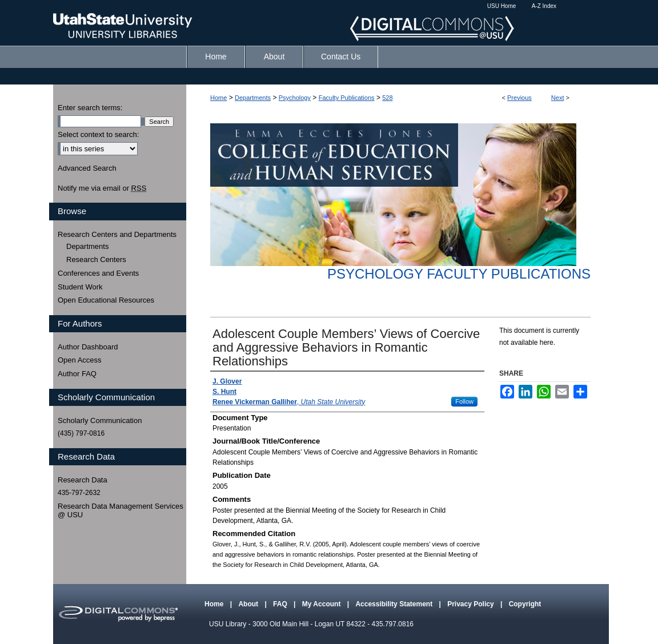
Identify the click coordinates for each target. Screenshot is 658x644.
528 (387, 98)
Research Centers (96, 259)
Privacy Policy (472, 604)
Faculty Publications (347, 98)
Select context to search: (98, 134)
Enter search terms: (90, 108)
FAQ (281, 604)
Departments (253, 98)
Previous (519, 98)
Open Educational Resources (106, 300)
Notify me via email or (102, 188)
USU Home (502, 6)
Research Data (83, 480)
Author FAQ (77, 374)
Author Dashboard (88, 347)
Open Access (80, 360)
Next (558, 98)
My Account (322, 604)
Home (218, 98)
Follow (464, 401)
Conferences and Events (98, 273)
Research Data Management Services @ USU (121, 511)
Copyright (525, 604)
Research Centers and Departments (117, 234)
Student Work (80, 287)
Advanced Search (87, 168)
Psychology (295, 98)
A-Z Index (544, 6)
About (249, 604)
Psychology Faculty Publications (459, 274)
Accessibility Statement (395, 604)
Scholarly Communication (100, 420)
